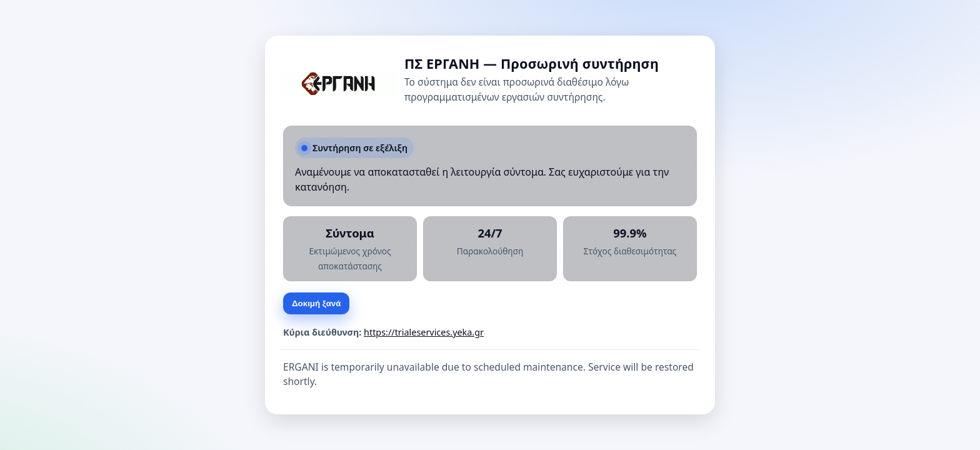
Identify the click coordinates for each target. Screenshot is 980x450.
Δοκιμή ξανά (316, 303)
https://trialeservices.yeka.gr (424, 332)
